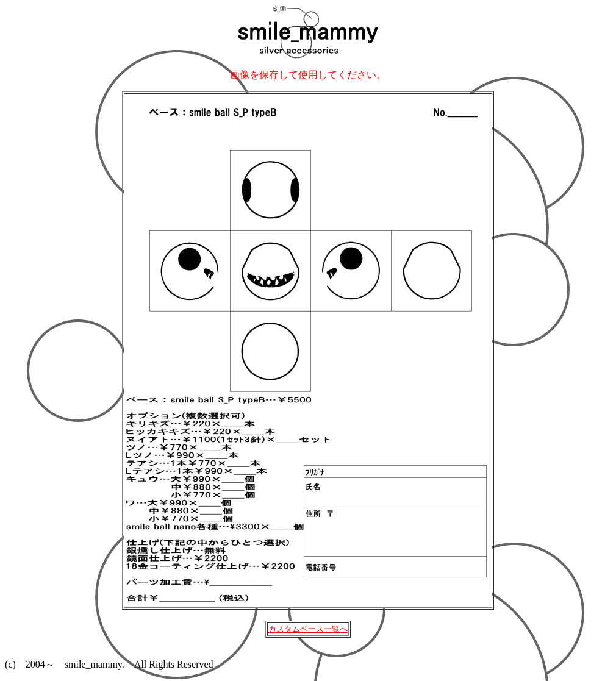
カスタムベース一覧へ (308, 629)
